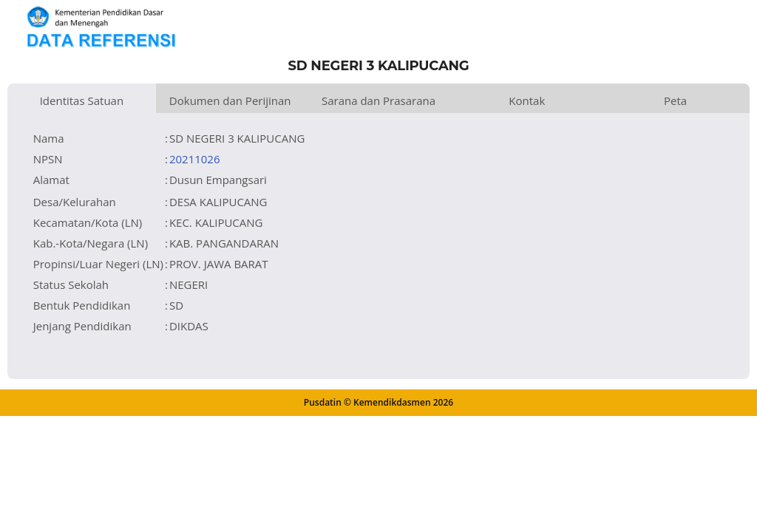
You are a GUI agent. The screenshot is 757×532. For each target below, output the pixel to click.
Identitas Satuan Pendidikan (82, 103)
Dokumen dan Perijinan (230, 100)
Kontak (527, 100)
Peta (675, 100)
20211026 (195, 159)
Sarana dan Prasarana (378, 100)
